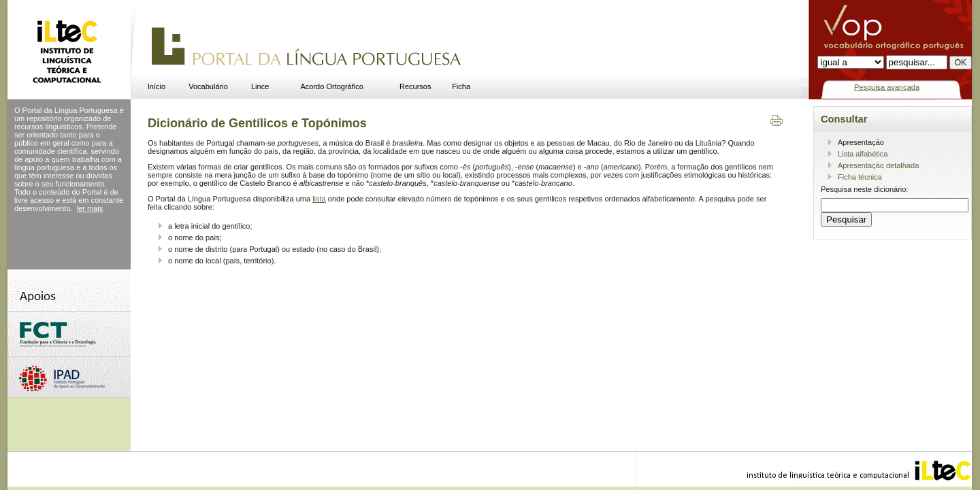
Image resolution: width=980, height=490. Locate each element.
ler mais (90, 208)
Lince (260, 86)
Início (157, 86)
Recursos (415, 86)
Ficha (461, 86)
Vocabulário (208, 86)
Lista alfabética (863, 154)
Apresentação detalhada (878, 165)
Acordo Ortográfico (332, 86)
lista (319, 199)
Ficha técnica (860, 177)
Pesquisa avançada (887, 87)
